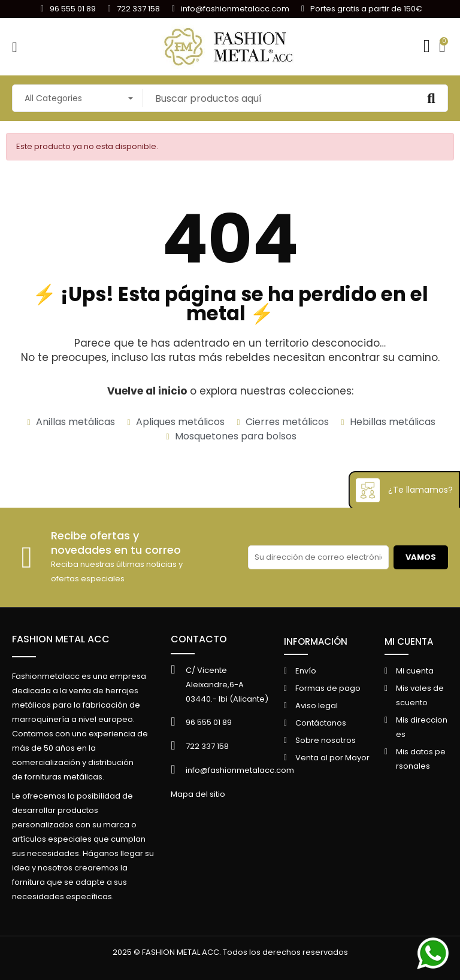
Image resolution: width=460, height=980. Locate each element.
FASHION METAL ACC (61, 639)
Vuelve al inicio (147, 391)
